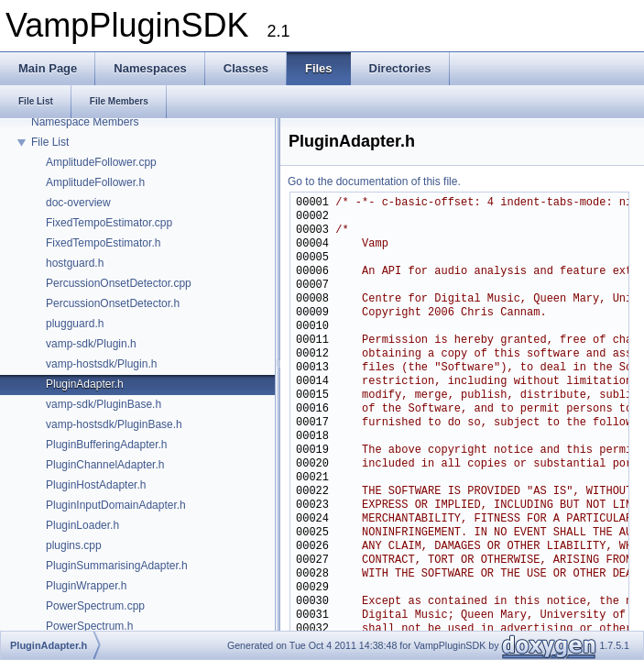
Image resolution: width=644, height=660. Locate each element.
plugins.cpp (74, 545)
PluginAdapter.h (85, 384)
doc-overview (78, 203)
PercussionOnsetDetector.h (113, 303)
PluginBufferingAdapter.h (107, 445)
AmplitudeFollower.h (95, 182)
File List (50, 142)
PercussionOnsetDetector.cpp (119, 283)
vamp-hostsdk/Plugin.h (101, 364)
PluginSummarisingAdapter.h (117, 566)
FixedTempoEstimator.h (103, 243)
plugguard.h (75, 324)
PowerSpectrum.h (89, 626)
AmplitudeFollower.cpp (101, 162)
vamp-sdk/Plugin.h (91, 344)
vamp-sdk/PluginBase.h (104, 404)
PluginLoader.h (82, 525)
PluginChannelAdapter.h (105, 465)
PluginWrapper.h (87, 586)
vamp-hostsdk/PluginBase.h (114, 424)
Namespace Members (85, 122)
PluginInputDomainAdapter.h (116, 505)
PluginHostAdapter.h (96, 485)
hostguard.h (75, 263)
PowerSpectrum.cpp (95, 606)
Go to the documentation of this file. (374, 181)
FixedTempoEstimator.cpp (109, 223)
